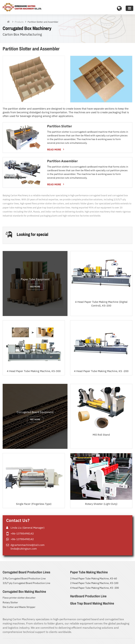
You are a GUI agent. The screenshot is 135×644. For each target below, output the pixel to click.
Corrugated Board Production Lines (26, 572)
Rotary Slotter (10, 602)
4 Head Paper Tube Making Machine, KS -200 (94, 588)
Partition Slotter (60, 126)
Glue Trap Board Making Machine (92, 603)
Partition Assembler (62, 161)
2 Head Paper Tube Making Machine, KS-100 (94, 583)
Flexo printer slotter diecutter (19, 598)
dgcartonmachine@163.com (28, 545)
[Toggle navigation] (129, 8)
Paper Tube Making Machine (89, 572)
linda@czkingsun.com (24, 549)
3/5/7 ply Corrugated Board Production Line (26, 583)
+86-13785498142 (22, 533)
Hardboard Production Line (88, 596)
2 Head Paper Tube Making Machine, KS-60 (94, 578)
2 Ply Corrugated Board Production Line (24, 578)
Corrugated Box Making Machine (24, 592)
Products (19, 22)
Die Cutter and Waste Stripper (19, 607)
